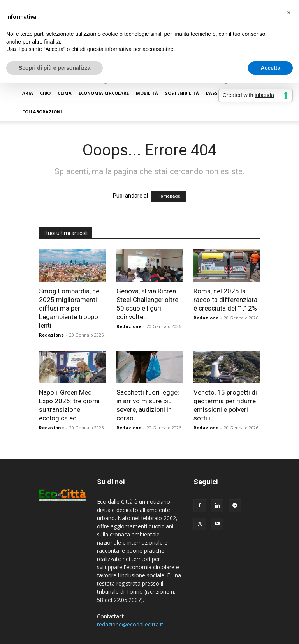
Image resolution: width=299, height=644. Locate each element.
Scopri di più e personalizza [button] (55, 68)
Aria (28, 93)
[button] (289, 12)
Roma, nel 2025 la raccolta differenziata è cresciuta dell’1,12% (225, 300)
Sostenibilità (182, 93)
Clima (65, 93)
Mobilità (147, 93)
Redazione (51, 335)
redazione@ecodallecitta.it (130, 624)
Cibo (45, 93)
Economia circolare (104, 93)
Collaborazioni (42, 112)
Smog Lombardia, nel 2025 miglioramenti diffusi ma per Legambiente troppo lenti (70, 308)
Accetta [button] (270, 68)
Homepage (169, 196)
